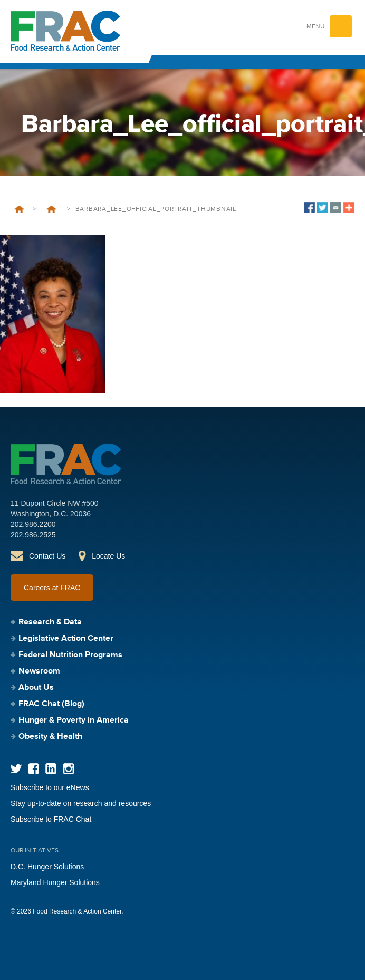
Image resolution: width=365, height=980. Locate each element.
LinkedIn (51, 769)
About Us (36, 688)
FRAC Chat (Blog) (51, 704)
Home (19, 209)
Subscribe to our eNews (50, 787)
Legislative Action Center (66, 639)
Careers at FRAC (52, 588)
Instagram (68, 769)
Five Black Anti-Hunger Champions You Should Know (51, 209)
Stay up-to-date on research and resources (81, 803)
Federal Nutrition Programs (70, 655)
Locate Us (108, 556)
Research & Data (50, 622)
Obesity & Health (50, 737)
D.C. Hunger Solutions (47, 867)
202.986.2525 (33, 535)
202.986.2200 (33, 524)
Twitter (16, 769)
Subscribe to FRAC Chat (51, 819)
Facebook (33, 769)
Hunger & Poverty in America (74, 720)
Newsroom (39, 671)
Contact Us (47, 556)
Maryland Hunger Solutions (55, 882)
